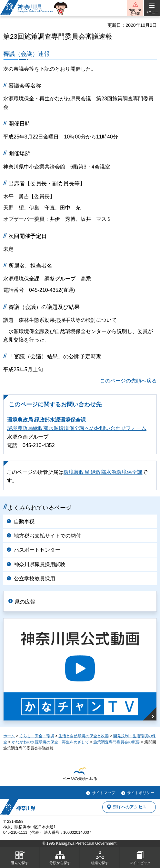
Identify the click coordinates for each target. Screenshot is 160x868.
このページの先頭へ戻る (128, 381)
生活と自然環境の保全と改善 (84, 736)
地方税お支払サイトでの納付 (47, 536)
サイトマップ (104, 793)
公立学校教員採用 (35, 579)
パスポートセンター (37, 550)
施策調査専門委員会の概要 (116, 742)
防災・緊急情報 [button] (135, 12)
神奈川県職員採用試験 (40, 564)
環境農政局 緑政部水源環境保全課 (46, 420)
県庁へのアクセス (130, 807)
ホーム (9, 736)
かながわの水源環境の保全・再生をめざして (50, 742)
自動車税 (24, 521)
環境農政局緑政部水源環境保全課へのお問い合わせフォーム (77, 428)
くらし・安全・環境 (37, 736)
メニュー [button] (152, 12)
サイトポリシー (141, 793)
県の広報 (25, 602)
